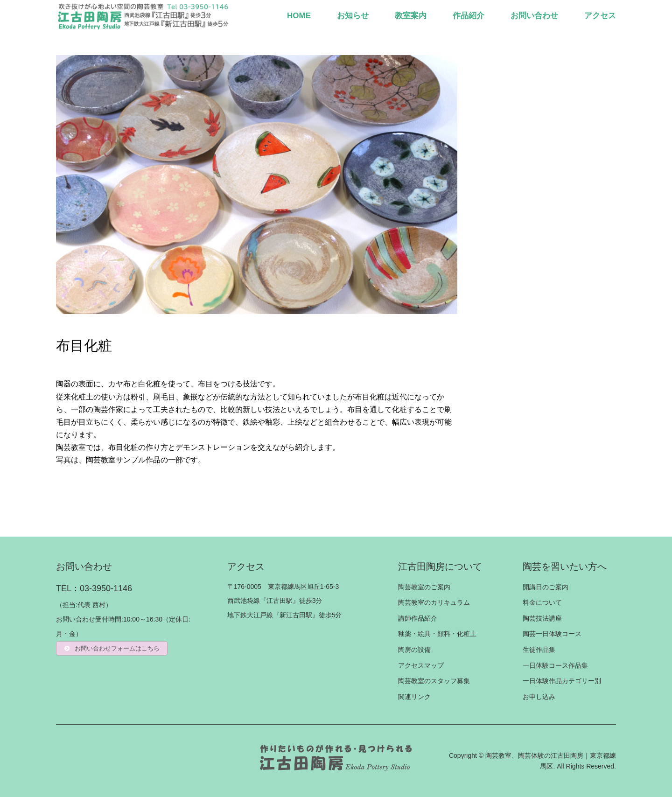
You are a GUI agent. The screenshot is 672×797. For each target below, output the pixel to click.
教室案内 (411, 16)
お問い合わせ (534, 16)
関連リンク (414, 697)
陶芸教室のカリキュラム (434, 602)
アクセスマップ (421, 665)
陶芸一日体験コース (552, 634)
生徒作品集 (539, 650)
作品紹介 (469, 16)
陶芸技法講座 (542, 618)
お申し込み (539, 697)
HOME (299, 16)
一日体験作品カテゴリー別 (562, 681)
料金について (542, 602)
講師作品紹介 (418, 618)
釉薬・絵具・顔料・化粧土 (437, 634)
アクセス (600, 16)
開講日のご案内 (546, 587)
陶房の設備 (414, 650)
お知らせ (353, 16)
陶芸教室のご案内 (424, 587)
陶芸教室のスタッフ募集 (434, 681)
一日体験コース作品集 (555, 665)
